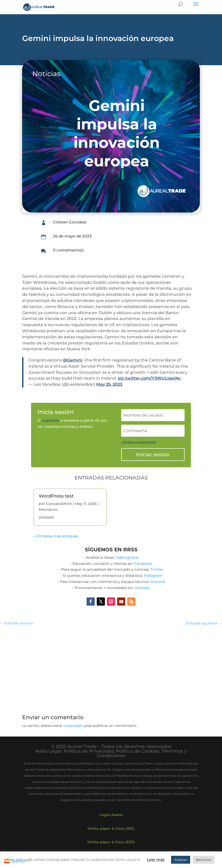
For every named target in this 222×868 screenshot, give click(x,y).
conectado (73, 726)
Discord (158, 582)
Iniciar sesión (153, 455)
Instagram (153, 576)
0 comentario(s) (68, 250)
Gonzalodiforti (59, 504)
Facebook (143, 564)
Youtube (142, 588)
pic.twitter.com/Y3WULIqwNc (149, 378)
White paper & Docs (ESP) (111, 842)
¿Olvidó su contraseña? (139, 442)
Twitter (157, 569)
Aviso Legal (48, 751)
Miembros (48, 510)
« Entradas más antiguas (56, 536)
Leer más (156, 859)
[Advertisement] (111, 667)
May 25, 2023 (109, 384)
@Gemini (73, 360)
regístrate (50, 420)
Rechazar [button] (204, 860)
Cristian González (70, 222)
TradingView (127, 557)
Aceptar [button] (181, 860)
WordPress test (56, 496)
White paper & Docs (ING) (111, 829)
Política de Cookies (138, 751)
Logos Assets (111, 815)
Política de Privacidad (89, 751)
